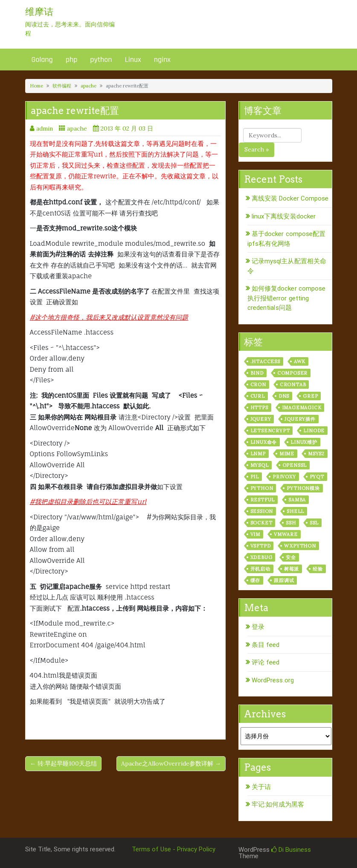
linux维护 (304, 442)
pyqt (317, 477)
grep (310, 396)
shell (295, 511)
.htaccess (265, 361)
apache (89, 86)
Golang (42, 60)
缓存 (255, 580)
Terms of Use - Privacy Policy (174, 849)
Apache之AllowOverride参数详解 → (171, 763)
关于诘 (261, 787)
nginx (162, 60)
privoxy (284, 477)
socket (261, 523)
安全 (291, 557)
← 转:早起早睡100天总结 (63, 763)
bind (257, 373)
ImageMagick (302, 408)
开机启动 (260, 569)
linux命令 (264, 442)
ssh (291, 523)
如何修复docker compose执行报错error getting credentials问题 (287, 298)
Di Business (291, 850)
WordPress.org (273, 680)
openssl (295, 465)
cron (258, 384)
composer (292, 373)
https (259, 408)
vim (255, 534)
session (262, 511)
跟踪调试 (284, 580)
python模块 (303, 488)
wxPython (300, 546)
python (101, 60)
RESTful (263, 500)
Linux (133, 60)
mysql (260, 465)
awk (300, 361)
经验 (318, 569)
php (72, 60)
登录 (258, 627)
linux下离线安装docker (284, 216)
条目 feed (266, 645)
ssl (314, 523)
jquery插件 (300, 419)
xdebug (261, 557)
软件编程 (62, 86)
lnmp (258, 454)
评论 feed (266, 662)
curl (258, 396)
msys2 (316, 454)
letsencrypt (270, 431)
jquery (261, 419)
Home (36, 86)
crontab (293, 384)
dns (284, 396)
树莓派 (292, 569)
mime (287, 454)
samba (297, 500)
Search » (257, 149)
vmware (286, 534)
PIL (255, 477)
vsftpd (261, 546)
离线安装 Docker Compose (290, 198)
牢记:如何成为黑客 (278, 804)
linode (314, 431)
